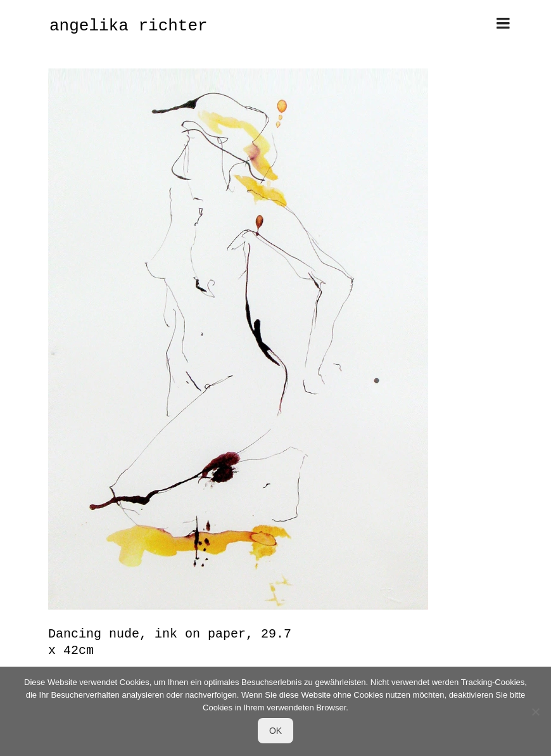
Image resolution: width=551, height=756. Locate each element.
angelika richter (129, 26)
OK (275, 731)
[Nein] (535, 712)
